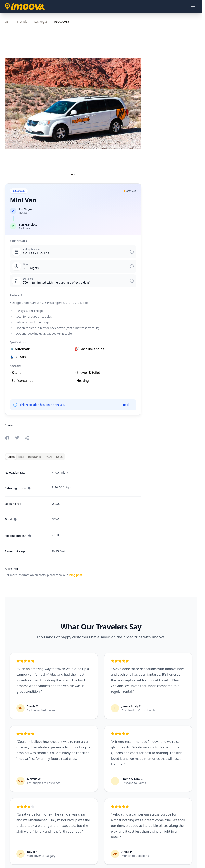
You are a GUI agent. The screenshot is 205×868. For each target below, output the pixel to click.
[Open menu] (193, 6)
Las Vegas (41, 22)
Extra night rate (18, 488)
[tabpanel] (73, 521)
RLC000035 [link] (62, 22)
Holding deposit (18, 536)
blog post (76, 575)
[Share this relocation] (27, 438)
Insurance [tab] (35, 457)
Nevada (22, 22)
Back (128, 405)
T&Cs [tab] (59, 457)
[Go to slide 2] (75, 174)
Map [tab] (21, 457)
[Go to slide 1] (72, 174)
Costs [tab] (11, 457)
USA (8, 22)
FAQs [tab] (49, 457)
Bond (11, 519)
